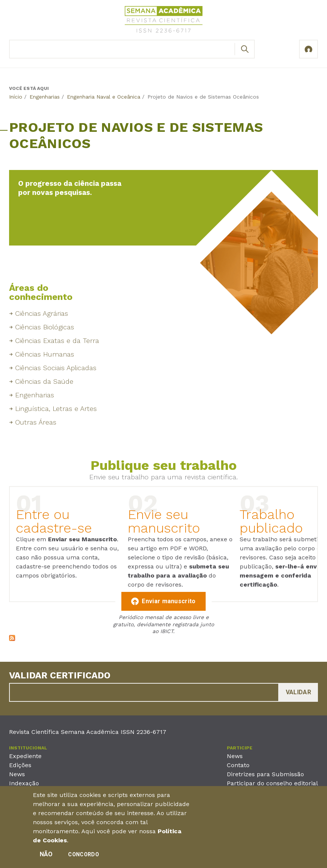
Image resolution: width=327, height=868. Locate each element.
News (17, 774)
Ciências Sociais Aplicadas (56, 368)
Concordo (83, 858)
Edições (20, 765)
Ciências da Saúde (44, 381)
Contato (238, 765)
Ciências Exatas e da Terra (57, 341)
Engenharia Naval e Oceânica (104, 97)
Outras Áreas (36, 422)
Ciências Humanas (45, 354)
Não (46, 858)
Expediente (25, 756)
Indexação (24, 783)
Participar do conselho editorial (272, 783)
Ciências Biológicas (45, 327)
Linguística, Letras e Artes (56, 409)
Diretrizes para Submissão (265, 774)
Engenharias (45, 97)
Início (16, 97)
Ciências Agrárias (42, 313)
